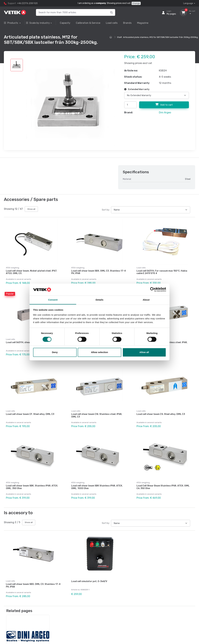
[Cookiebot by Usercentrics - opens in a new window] (152, 290)
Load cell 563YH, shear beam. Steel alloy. (28, 342)
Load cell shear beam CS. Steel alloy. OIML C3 (161, 414)
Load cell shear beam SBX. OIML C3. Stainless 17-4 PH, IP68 (98, 272)
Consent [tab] (53, 300)
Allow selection (99, 352)
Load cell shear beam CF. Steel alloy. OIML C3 (30, 414)
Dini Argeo (165, 112)
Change (136, 3)
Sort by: (106, 210)
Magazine (143, 23)
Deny (55, 352)
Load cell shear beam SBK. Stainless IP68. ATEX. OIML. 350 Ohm (32, 486)
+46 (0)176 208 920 (27, 3)
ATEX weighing (13, 268)
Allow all (144, 352)
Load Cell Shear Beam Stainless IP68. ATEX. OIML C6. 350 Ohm (163, 486)
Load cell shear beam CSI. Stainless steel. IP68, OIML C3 (97, 415)
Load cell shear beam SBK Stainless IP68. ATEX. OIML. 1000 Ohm (97, 486)
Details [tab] (99, 300)
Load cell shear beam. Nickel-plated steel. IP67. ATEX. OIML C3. (31, 272)
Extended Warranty (137, 89)
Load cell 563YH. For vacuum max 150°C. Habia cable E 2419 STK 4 (162, 272)
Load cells (112, 23)
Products (11, 23)
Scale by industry (38, 23)
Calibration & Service (88, 23)
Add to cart (164, 105)
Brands (127, 23)
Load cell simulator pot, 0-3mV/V (89, 580)
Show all (31, 209)
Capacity (65, 23)
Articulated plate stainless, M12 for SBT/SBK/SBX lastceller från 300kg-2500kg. (161, 37)
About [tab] (146, 300)
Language (188, 3)
